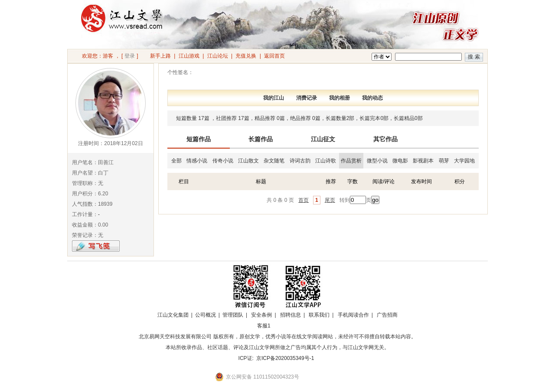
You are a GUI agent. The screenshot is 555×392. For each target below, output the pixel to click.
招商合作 (287, 326)
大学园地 (464, 161)
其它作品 (385, 139)
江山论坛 (218, 56)
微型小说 (377, 161)
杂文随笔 (274, 161)
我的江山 (274, 98)
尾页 (330, 200)
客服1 (264, 326)
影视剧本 (423, 161)
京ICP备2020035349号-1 (285, 358)
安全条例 (261, 315)
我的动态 (372, 98)
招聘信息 (291, 315)
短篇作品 (199, 139)
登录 (130, 56)
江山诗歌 (326, 161)
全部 (176, 161)
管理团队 (233, 315)
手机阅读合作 (353, 315)
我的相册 (340, 98)
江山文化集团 (173, 315)
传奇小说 (223, 161)
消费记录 (307, 98)
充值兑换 (246, 56)
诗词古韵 (300, 161)
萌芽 (444, 161)
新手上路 (160, 56)
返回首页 (274, 56)
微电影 (400, 161)
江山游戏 (189, 56)
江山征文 (323, 139)
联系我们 (319, 315)
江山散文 (248, 161)
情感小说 (197, 161)
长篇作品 (261, 139)
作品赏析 (351, 161)
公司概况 (206, 315)
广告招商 (387, 315)
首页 (304, 200)
